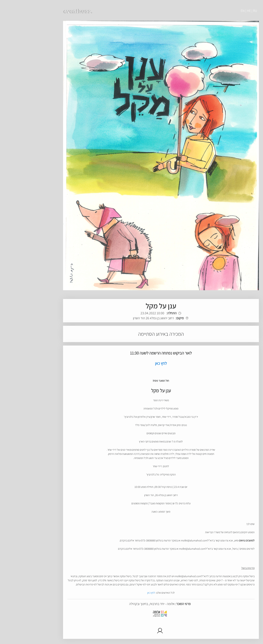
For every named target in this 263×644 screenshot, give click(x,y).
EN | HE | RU (220, 11)
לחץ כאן (122, 593)
